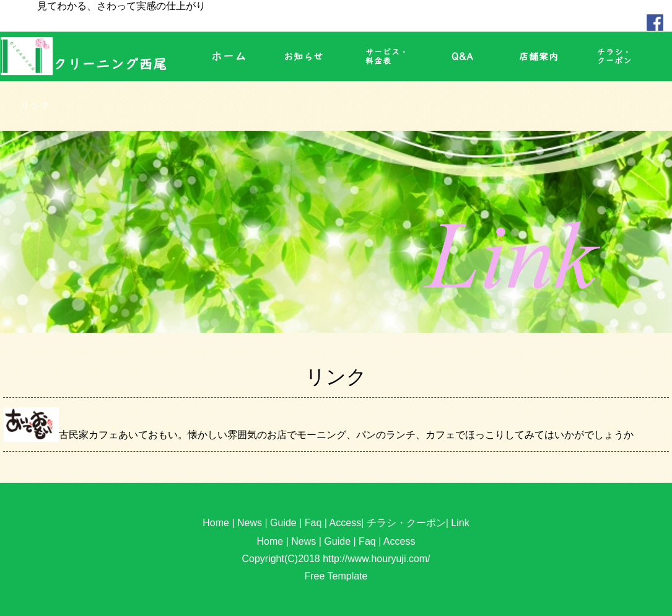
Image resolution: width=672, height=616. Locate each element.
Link (460, 523)
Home (216, 523)
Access (346, 523)
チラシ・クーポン (406, 523)
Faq (313, 523)
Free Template (336, 576)
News (250, 523)
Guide (283, 523)
